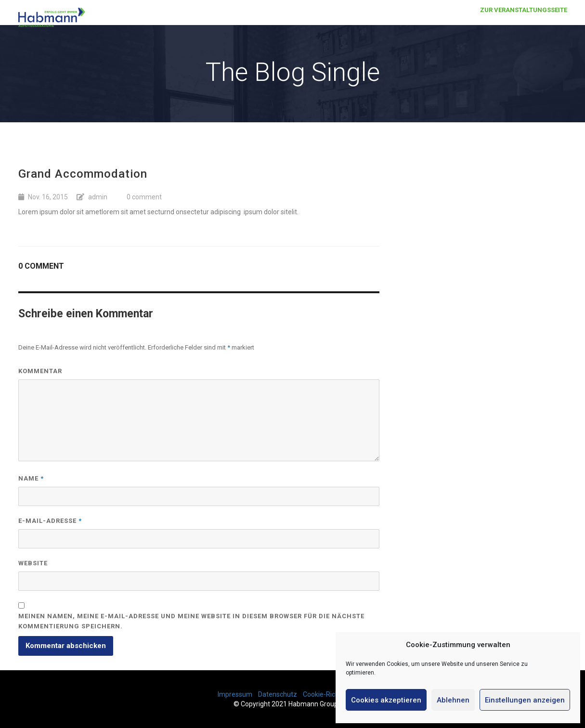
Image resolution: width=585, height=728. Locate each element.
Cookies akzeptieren (386, 700)
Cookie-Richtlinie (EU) (335, 694)
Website (33, 563)
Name (31, 478)
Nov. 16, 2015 (48, 197)
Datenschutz (278, 694)
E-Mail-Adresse (50, 521)
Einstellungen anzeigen (525, 700)
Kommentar (40, 371)
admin (98, 197)
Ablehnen (453, 700)
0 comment (144, 197)
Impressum (235, 694)
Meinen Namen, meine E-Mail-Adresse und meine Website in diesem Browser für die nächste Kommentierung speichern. (191, 621)
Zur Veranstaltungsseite (524, 19)
